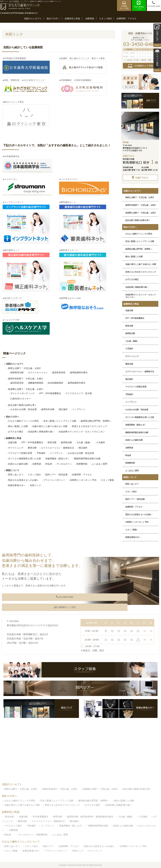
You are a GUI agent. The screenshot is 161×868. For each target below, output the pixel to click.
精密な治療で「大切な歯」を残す (25, 368)
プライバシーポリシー (54, 480)
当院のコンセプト (33, 19)
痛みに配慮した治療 (18, 426)
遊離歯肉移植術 (36, 383)
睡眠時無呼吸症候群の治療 (87, 459)
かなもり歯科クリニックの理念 (23, 421)
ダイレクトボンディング (22, 393)
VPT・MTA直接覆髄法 (50, 393)
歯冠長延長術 (59, 372)
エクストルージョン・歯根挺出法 (58, 448)
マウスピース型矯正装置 (20, 453)
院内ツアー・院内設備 (56, 475)
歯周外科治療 (48, 409)
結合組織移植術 (56, 383)
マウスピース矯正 (13, 825)
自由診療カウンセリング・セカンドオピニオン (82, 432)
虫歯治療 (12, 442)
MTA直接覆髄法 (40, 816)
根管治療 (52, 442)
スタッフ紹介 (106, 19)
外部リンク (36, 485)
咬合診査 (9, 816)
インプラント (79, 409)
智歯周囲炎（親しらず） (71, 825)
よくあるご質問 (100, 464)
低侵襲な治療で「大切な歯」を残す (26, 389)
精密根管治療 (17, 372)
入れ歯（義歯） (84, 442)
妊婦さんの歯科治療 (18, 464)
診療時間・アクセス (127, 19)
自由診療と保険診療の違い (41, 432)
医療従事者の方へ (17, 485)
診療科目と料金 (72, 19)
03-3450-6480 (30, 597)
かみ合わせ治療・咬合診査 (24, 409)
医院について (13, 470)
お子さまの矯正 (16, 432)
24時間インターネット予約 (83, 480)
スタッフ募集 (107, 480)
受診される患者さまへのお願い (23, 480)
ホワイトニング (16, 448)
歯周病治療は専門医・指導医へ (96, 421)
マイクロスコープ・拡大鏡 (79, 393)
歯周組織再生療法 (79, 372)
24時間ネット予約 (30, 606)
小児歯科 (101, 442)
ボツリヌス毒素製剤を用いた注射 (25, 459)
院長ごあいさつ (16, 475)
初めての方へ (53, 19)
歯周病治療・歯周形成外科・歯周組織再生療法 (90, 816)
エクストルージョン (38, 372)
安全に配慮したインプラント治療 (60, 421)
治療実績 (90, 19)
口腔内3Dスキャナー (21, 399)
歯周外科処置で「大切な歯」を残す (26, 379)
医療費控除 (82, 464)
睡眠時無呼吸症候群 (98, 825)
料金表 (49, 464)
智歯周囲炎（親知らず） (58, 459)
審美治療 (32, 448)
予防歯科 (41, 453)
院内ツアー (49, 846)
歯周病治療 (66, 442)
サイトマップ (95, 850)
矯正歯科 (63, 409)
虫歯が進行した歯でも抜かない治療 (50, 426)
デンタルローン (64, 464)
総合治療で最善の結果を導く (22, 405)
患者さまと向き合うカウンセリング (89, 426)
